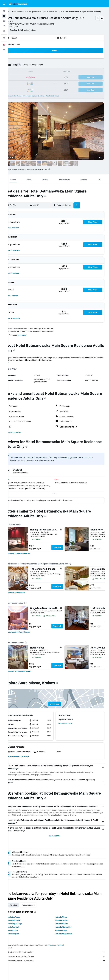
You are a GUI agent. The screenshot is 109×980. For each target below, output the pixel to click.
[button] (4, 4)
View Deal (65, 552)
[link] (27, 558)
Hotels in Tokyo (65, 940)
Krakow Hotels (62, 12)
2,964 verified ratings (35, 32)
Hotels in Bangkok (20, 944)
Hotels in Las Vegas (21, 927)
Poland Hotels (24, 12)
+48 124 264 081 (20, 29)
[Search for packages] (4, 26)
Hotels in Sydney (65, 930)
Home (15, 12)
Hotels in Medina (65, 934)
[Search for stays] (4, 16)
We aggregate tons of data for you (60, 966)
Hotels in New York (20, 937)
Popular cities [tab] (20, 915)
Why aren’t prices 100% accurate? (60, 970)
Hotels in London (20, 940)
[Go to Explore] (4, 31)
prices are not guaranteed (64, 955)
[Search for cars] (4, 21)
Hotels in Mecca (65, 927)
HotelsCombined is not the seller (60, 962)
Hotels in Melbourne (21, 930)
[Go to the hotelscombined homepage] (18, 4)
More (15, 365)
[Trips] (4, 38)
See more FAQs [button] (59, 846)
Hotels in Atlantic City (67, 937)
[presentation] (58, 172)
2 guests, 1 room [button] (22, 46)
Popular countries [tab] (37, 915)
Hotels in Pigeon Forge (22, 934)
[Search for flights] (4, 11)
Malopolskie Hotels (43, 12)
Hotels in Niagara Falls (68, 944)
